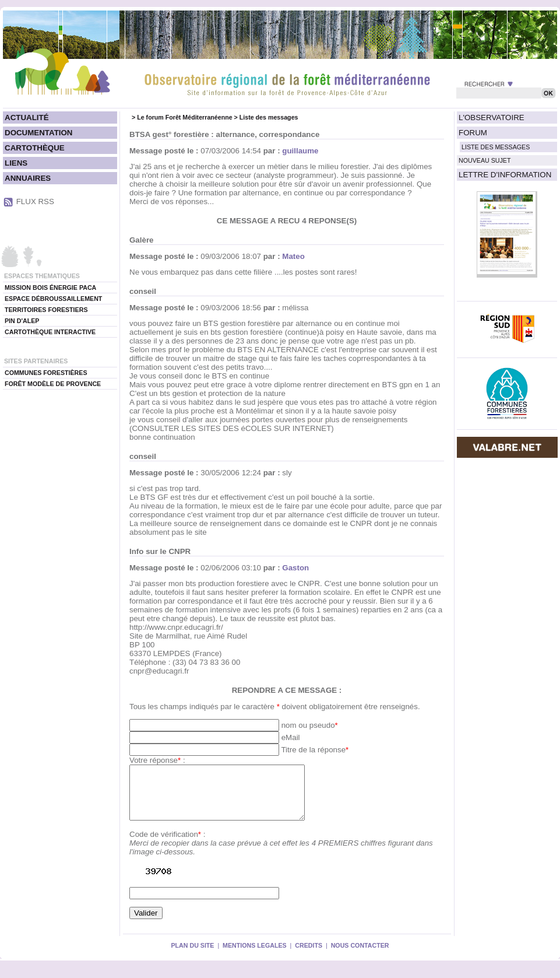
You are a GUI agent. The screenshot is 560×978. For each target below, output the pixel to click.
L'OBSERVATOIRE (492, 118)
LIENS (16, 163)
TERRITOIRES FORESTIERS (46, 310)
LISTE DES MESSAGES (496, 147)
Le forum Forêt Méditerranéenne (184, 117)
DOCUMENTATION (38, 133)
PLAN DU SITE (192, 956)
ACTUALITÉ (27, 118)
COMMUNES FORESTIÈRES (46, 373)
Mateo (293, 256)
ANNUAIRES (28, 178)
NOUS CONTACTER (360, 956)
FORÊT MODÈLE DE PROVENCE (53, 384)
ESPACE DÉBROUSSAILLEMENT (53, 299)
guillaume (300, 151)
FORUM (473, 133)
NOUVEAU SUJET (485, 160)
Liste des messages (269, 117)
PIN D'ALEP (22, 321)
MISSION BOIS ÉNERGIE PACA (50, 288)
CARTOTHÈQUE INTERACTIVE (50, 332)
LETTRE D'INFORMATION (505, 175)
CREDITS (309, 956)
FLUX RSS (35, 201)
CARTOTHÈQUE (35, 148)
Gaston (295, 568)
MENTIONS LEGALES (255, 956)
